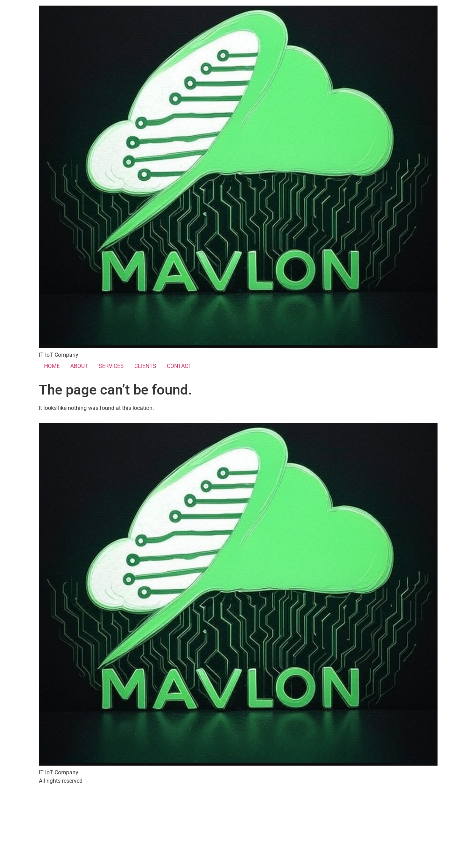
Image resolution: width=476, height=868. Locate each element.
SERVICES (111, 366)
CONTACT (179, 366)
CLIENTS (145, 366)
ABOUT (79, 366)
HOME (52, 366)
